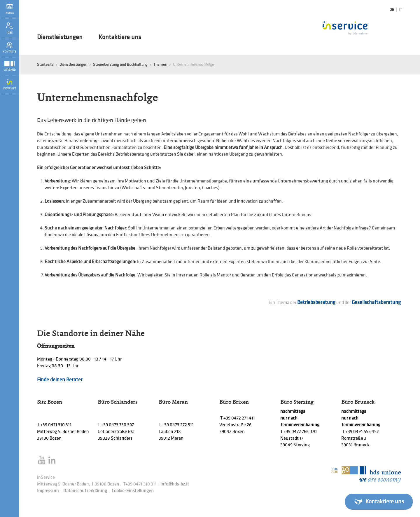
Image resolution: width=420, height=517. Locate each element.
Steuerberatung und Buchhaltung (120, 64)
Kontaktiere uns (120, 37)
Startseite (45, 64)
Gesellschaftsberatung (377, 302)
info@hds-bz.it (175, 484)
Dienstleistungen (60, 37)
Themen (160, 64)
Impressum (48, 491)
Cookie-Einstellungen (133, 491)
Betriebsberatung (316, 302)
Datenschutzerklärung (85, 491)
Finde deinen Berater (60, 380)
